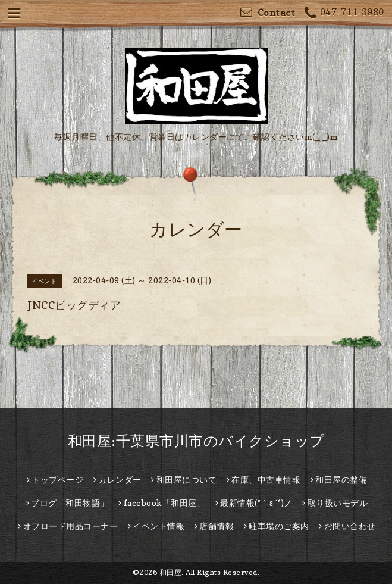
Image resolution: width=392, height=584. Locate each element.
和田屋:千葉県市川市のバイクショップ (196, 441)
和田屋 (171, 572)
